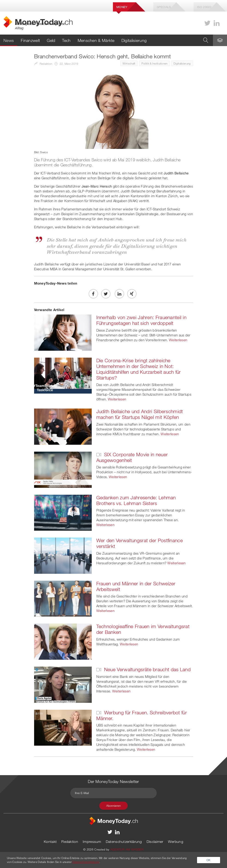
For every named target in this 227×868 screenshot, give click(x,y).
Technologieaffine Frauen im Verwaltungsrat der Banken (143, 629)
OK (209, 860)
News (9, 40)
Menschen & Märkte (96, 40)
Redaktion (70, 842)
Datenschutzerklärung (124, 842)
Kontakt (50, 842)
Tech (66, 40)
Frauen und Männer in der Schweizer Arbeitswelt (136, 586)
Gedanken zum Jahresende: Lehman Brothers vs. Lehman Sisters (136, 500)
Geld (51, 40)
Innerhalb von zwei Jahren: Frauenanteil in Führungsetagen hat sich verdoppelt (142, 320)
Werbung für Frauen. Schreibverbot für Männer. (142, 715)
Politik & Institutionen (155, 63)
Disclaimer (155, 842)
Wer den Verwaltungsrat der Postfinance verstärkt (140, 543)
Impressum (92, 842)
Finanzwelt (30, 40)
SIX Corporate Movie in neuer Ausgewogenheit (132, 457)
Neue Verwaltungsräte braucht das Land (143, 669)
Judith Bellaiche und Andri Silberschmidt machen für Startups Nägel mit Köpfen (140, 414)
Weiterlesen (178, 340)
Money (122, 7)
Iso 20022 (204, 7)
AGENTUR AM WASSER (127, 849)
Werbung (176, 842)
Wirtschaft (129, 63)
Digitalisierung (134, 40)
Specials (164, 7)
